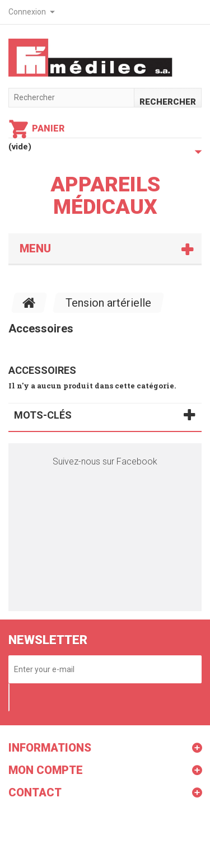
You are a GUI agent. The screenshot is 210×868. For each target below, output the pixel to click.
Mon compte (46, 770)
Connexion (27, 12)
